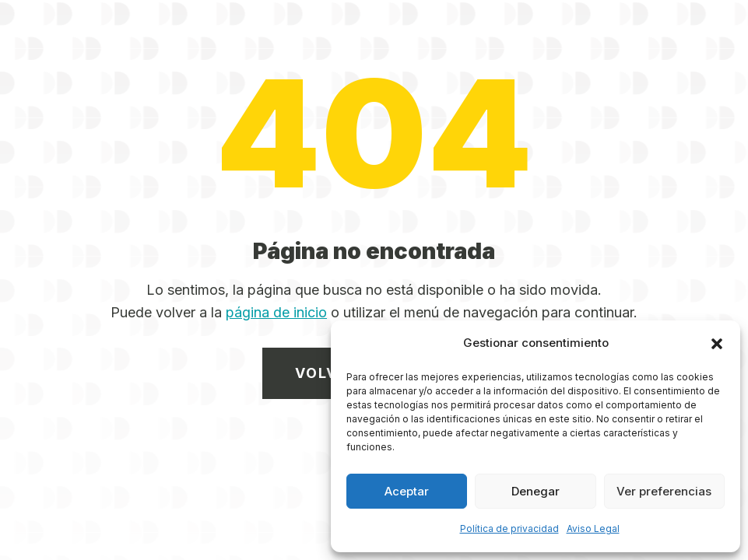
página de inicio (276, 312)
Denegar (536, 491)
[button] (717, 344)
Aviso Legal (593, 528)
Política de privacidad (509, 528)
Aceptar (407, 491)
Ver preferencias (664, 491)
